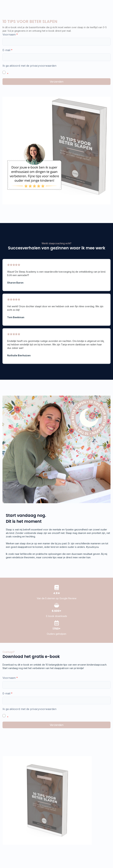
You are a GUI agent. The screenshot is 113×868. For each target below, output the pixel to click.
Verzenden (57, 82)
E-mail (6, 50)
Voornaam (9, 34)
